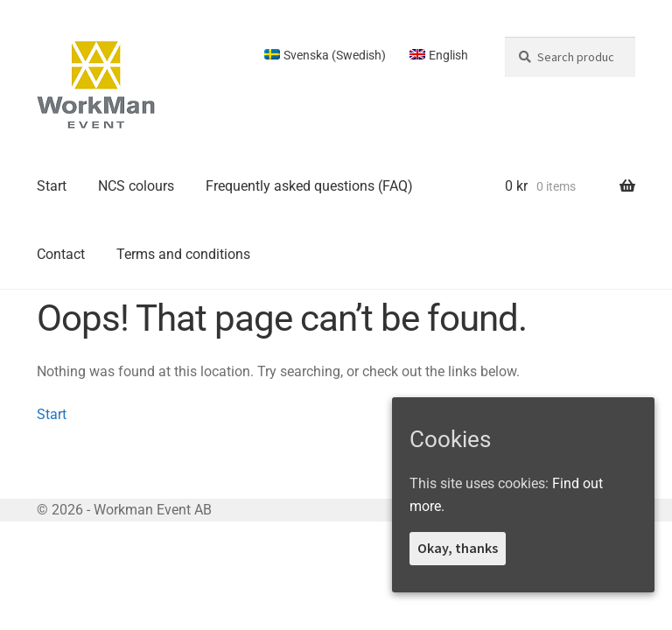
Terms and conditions (183, 254)
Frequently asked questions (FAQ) (309, 186)
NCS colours (136, 186)
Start (52, 186)
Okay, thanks (458, 548)
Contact (61, 254)
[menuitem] (325, 55)
